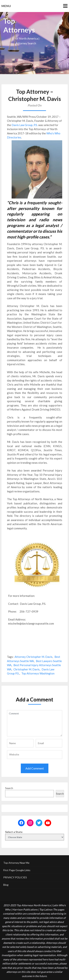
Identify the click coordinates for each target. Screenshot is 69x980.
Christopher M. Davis (26, 669)
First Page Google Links (17, 870)
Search (9, 788)
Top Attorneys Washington (38, 673)
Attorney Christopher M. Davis (33, 657)
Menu (6, 6)
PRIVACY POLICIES (15, 877)
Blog (6, 885)
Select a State (14, 832)
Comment (35, 723)
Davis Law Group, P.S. (25, 125)
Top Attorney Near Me (16, 863)
